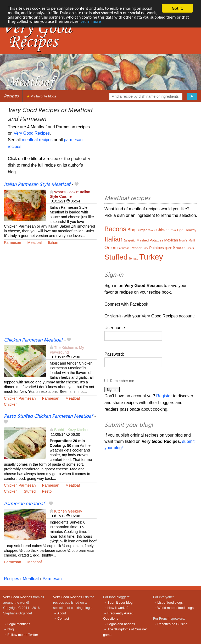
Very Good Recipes (32, 133)
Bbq (131, 230)
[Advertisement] (50, 294)
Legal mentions (19, 624)
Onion (110, 248)
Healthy (191, 230)
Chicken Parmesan (20, 398)
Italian (53, 243)
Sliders (190, 248)
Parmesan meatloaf (24, 504)
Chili (173, 230)
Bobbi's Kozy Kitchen (72, 430)
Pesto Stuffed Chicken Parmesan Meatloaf (48, 416)
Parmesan (13, 243)
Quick (168, 248)
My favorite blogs (41, 96)
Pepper (136, 248)
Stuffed (30, 491)
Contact (63, 618)
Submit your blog (120, 602)
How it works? (118, 608)
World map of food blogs (175, 608)
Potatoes (156, 248)
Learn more (116, 22)
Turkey (151, 257)
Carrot (152, 230)
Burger (142, 230)
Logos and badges (121, 624)
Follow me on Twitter (23, 635)
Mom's (183, 240)
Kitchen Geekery (68, 511)
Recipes (11, 96)
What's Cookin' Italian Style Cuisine (70, 194)
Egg (180, 230)
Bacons (115, 229)
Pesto (47, 491)
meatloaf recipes (37, 140)
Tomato (133, 258)
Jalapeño (130, 240)
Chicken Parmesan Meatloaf (33, 340)
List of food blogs (170, 602)
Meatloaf (35, 243)
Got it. (177, 8)
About (62, 613)
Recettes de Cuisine (172, 624)
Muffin (193, 240)
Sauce (179, 248)
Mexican (171, 240)
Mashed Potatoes (150, 240)
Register (164, 396)
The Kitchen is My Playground (67, 350)
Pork (145, 248)
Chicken (11, 404)
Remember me (122, 381)
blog (10, 629)
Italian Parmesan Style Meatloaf (37, 185)
